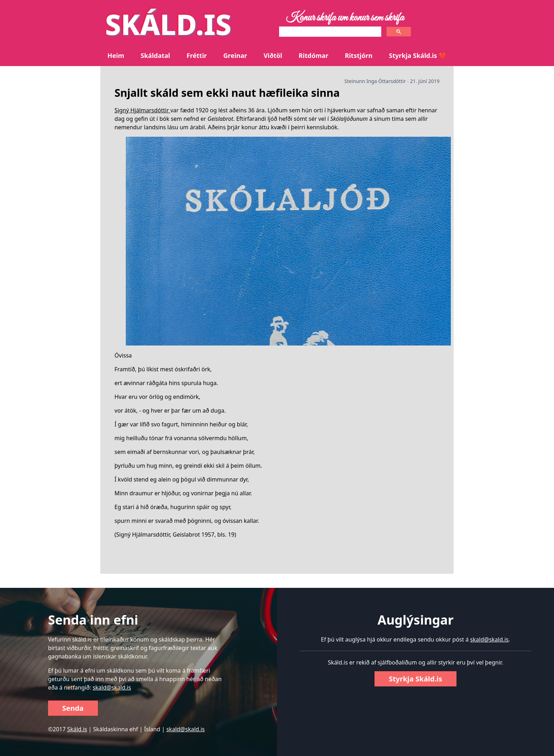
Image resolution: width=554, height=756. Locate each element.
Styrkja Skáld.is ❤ (418, 55)
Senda (73, 708)
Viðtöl (273, 55)
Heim (116, 55)
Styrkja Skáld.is (415, 679)
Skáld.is (77, 729)
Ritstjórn (359, 55)
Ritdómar (313, 55)
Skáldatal (155, 55)
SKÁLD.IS (168, 24)
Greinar (235, 55)
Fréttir (197, 55)
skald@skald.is (112, 687)
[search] (329, 32)
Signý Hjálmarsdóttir (142, 110)
